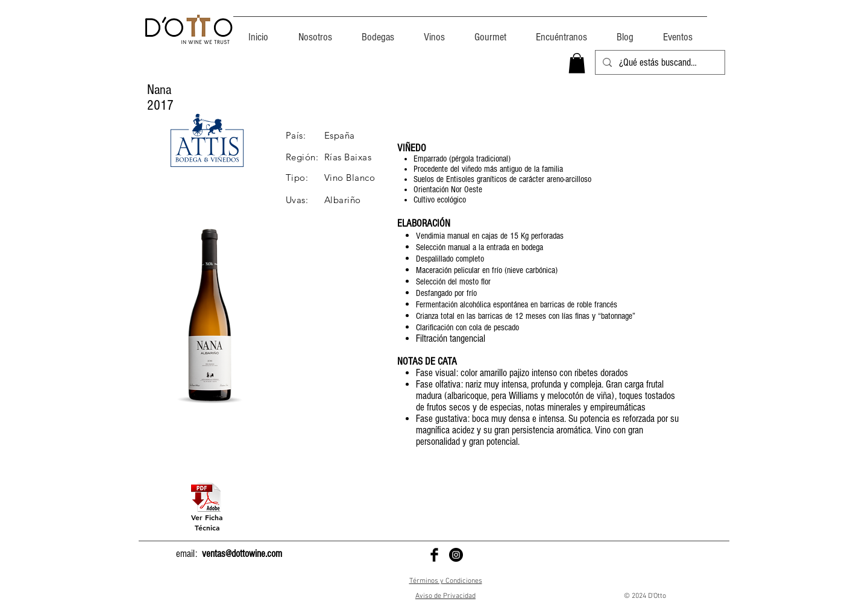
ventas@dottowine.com (242, 554)
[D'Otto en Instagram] (456, 555)
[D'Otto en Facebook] (434, 555)
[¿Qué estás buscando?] (659, 63)
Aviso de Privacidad (445, 596)
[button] (577, 63)
